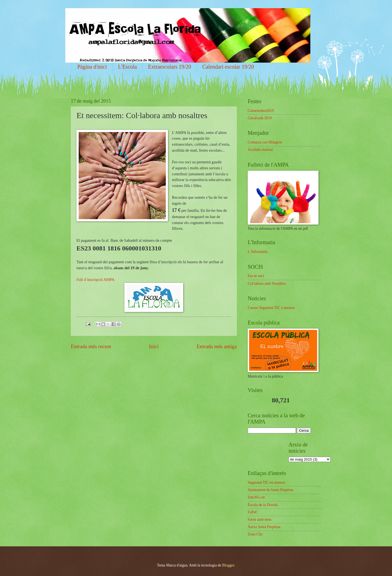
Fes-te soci (256, 276)
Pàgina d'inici (92, 67)
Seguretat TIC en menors (267, 482)
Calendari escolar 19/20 (228, 67)
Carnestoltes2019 (261, 111)
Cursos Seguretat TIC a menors (271, 308)
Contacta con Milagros (265, 142)
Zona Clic (255, 534)
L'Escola (128, 67)
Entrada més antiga (217, 346)
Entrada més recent (91, 346)
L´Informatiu (258, 252)
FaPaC (253, 512)
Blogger (228, 565)
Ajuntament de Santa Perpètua (270, 490)
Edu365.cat (256, 497)
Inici (154, 346)
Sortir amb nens (260, 520)
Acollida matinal (260, 150)
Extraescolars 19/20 (170, 67)
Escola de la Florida (263, 505)
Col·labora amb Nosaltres (267, 284)
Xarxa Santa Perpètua (264, 527)
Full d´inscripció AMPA (96, 280)
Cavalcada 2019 (260, 118)
